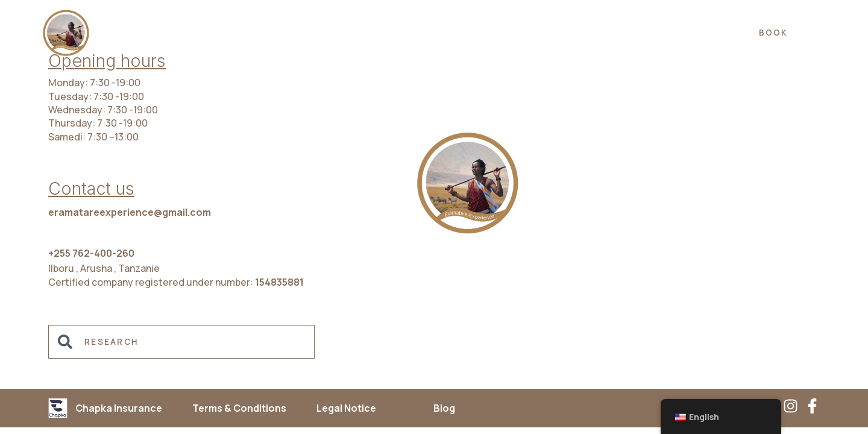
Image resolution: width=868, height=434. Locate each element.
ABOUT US (534, 33)
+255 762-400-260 (91, 253)
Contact (669, 33)
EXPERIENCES (316, 33)
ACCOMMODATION (429, 33)
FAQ (602, 33)
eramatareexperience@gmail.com (130, 212)
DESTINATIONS (212, 33)
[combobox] (181, 342)
